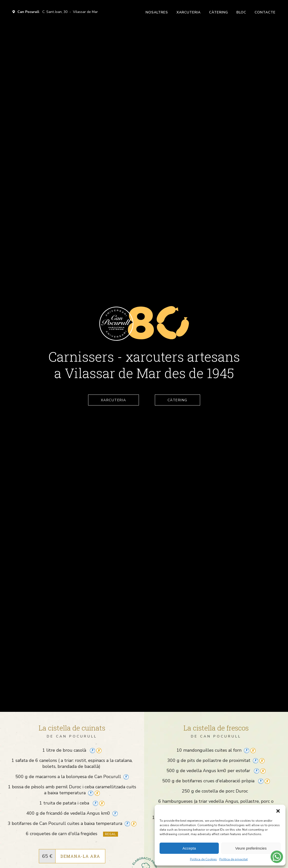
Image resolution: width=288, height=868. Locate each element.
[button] (278, 811)
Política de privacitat (233, 859)
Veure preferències (251, 848)
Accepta (189, 848)
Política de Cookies (203, 859)
